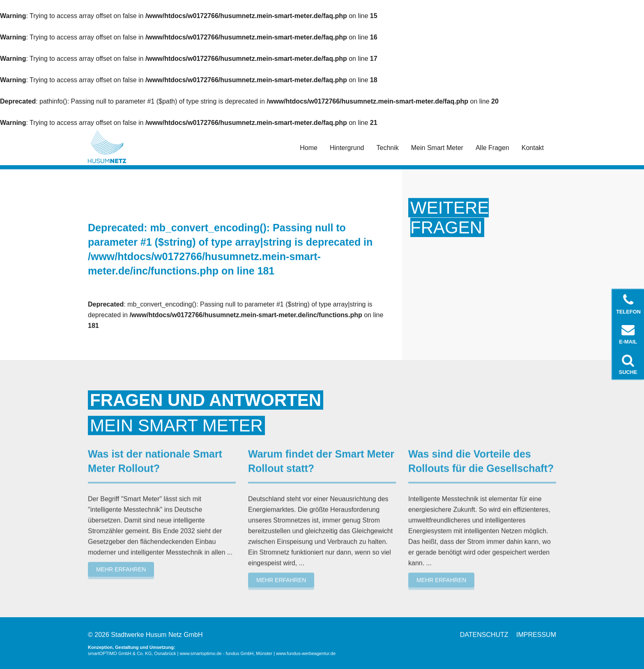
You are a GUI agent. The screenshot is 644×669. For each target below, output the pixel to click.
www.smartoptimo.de (201, 653)
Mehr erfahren (121, 567)
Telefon (629, 304)
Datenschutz (484, 635)
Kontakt (533, 148)
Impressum (536, 635)
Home (309, 148)
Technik (388, 148)
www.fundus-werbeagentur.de (306, 653)
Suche (628, 364)
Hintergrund (347, 148)
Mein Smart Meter (437, 148)
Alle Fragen (492, 148)
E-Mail (628, 334)
